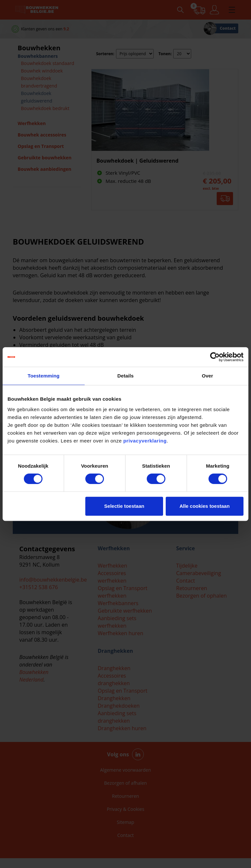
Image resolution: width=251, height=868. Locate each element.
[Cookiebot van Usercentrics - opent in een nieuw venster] (215, 357)
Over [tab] (207, 376)
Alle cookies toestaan (204, 506)
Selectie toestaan (124, 506)
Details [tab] (125, 376)
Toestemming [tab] (44, 376)
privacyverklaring (145, 441)
